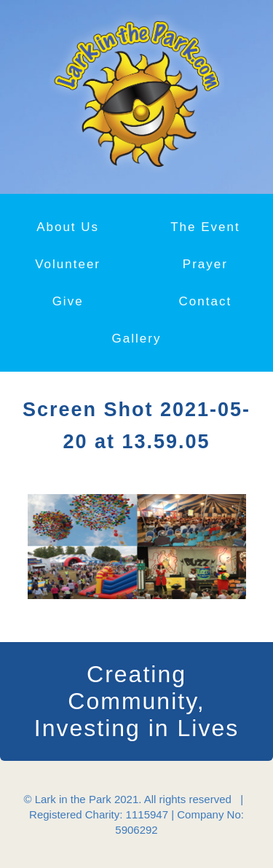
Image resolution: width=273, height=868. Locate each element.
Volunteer (68, 264)
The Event (205, 227)
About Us (68, 227)
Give (68, 301)
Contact (206, 301)
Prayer (205, 264)
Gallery (137, 339)
